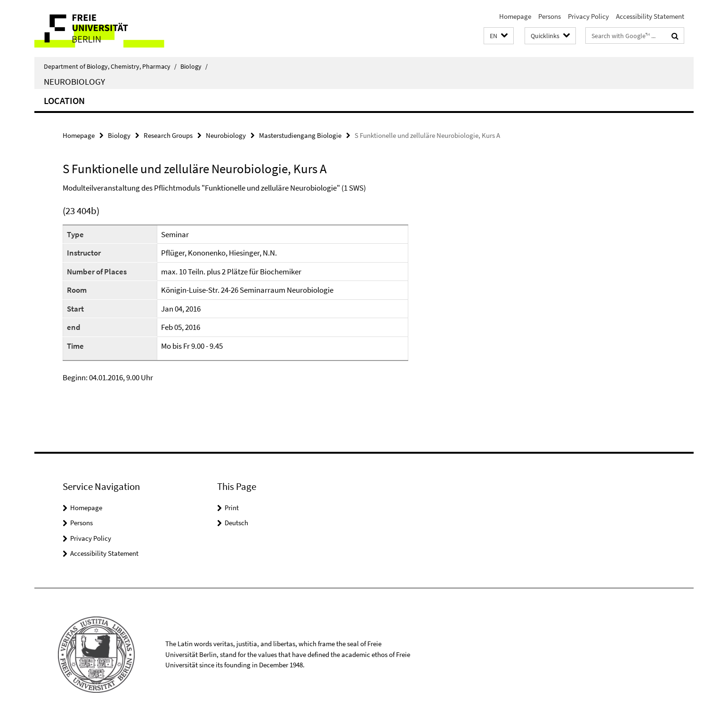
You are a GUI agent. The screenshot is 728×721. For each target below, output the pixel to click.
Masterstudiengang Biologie (300, 135)
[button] (499, 36)
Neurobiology (74, 81)
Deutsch (236, 523)
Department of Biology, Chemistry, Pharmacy (110, 66)
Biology (194, 66)
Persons (550, 16)
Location (64, 100)
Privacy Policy (588, 16)
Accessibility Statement (650, 16)
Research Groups (168, 135)
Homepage (515, 16)
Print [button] (232, 508)
